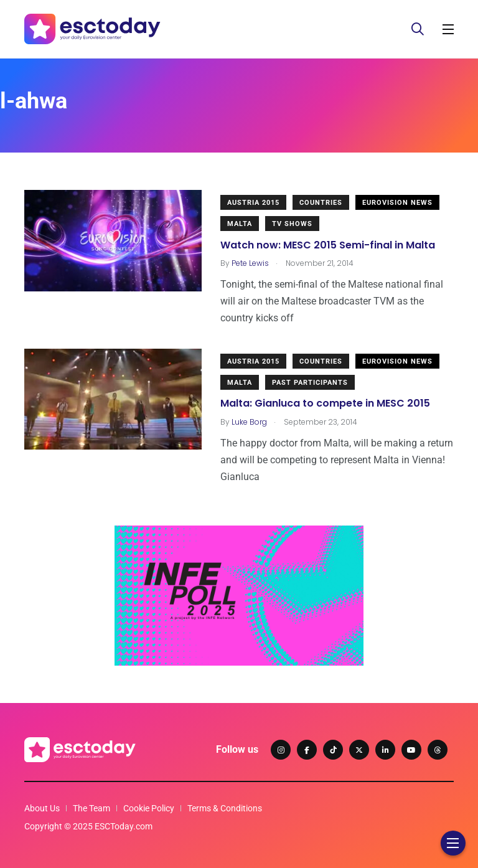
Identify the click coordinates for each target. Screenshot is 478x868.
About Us (42, 808)
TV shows (292, 224)
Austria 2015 (253, 203)
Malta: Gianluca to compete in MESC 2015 (325, 404)
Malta (240, 224)
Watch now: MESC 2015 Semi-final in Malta (328, 245)
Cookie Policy (149, 808)
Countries (321, 203)
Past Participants (310, 383)
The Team (91, 808)
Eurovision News (397, 203)
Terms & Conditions (225, 808)
